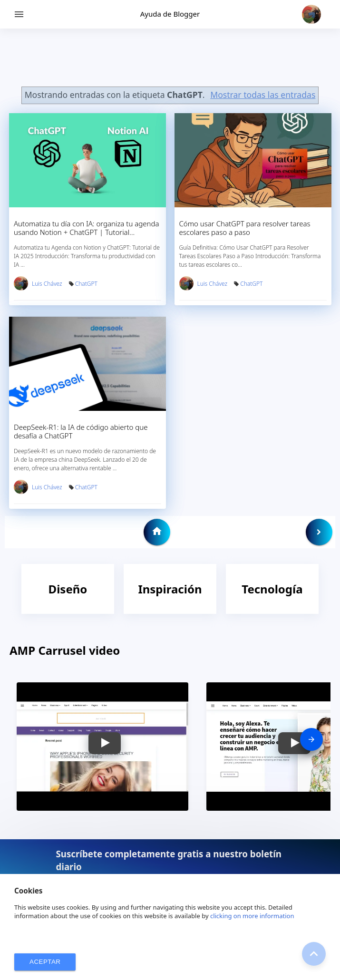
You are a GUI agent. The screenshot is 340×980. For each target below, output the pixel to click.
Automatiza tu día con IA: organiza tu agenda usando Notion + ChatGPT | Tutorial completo (87, 232)
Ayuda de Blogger (170, 14)
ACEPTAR (45, 962)
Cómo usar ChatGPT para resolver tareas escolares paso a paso (245, 228)
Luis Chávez (47, 284)
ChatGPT (86, 284)
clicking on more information (252, 916)
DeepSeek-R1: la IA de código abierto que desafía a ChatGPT (81, 431)
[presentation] (311, 739)
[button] (105, 743)
